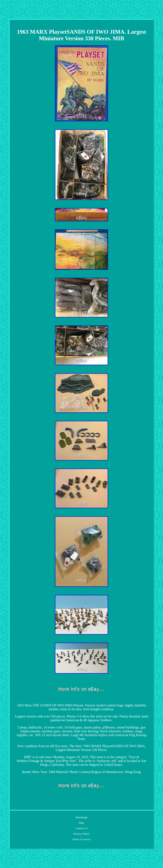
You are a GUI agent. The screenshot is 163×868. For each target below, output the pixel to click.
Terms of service (81, 839)
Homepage (81, 817)
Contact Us (81, 828)
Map (81, 823)
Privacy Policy (81, 834)
